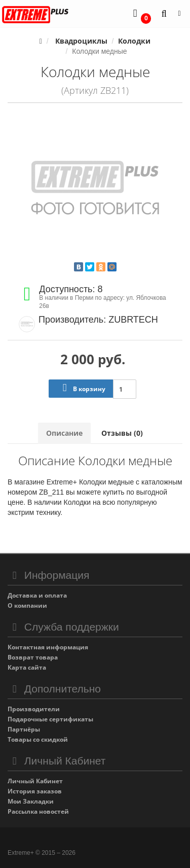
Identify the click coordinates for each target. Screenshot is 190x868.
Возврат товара (33, 657)
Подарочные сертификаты (50, 719)
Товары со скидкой (38, 739)
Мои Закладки (31, 801)
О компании (27, 605)
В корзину (82, 388)
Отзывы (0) (122, 433)
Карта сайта (27, 667)
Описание (64, 433)
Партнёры (24, 729)
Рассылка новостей (38, 811)
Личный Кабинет (35, 781)
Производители (34, 709)
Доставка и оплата (37, 595)
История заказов (35, 791)
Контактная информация (48, 647)
